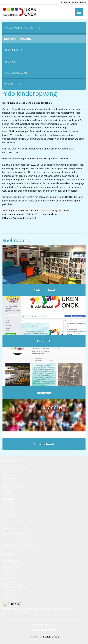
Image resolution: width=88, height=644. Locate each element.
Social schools (9, 513)
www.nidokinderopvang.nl (15, 131)
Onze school (11, 461)
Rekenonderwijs (10, 596)
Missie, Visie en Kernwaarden (16, 467)
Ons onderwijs (12, 584)
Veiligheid (7, 489)
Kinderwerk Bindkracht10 (22, 28)
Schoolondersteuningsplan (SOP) (17, 534)
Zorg (6, 528)
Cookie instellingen (44, 630)
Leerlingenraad (10, 478)
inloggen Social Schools (73, 2)
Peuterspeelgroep (17, 73)
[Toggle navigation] (79, 12)
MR (4, 473)
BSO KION (10, 62)
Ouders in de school (12, 476)
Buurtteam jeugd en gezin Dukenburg (20, 542)
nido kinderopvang (18, 39)
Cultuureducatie (10, 590)
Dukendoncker (10, 516)
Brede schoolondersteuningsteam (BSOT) (21, 537)
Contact (8, 554)
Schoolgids (8, 502)
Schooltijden (9, 505)
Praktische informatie (12, 519)
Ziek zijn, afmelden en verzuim (16, 510)
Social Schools (51, 637)
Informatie (10, 499)
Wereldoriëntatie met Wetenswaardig (20, 588)
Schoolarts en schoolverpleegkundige (20, 545)
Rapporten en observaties (15, 539)
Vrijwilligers (8, 492)
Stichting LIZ (13, 50)
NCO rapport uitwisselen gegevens (18, 521)
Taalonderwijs (9, 593)
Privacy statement (44, 625)
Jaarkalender (9, 507)
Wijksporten (13, 84)
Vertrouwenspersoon (13, 484)
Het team (7, 470)
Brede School (11, 561)
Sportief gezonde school (14, 487)
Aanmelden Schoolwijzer (14, 481)
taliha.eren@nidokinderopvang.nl (19, 218)
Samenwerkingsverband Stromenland (20, 548)
